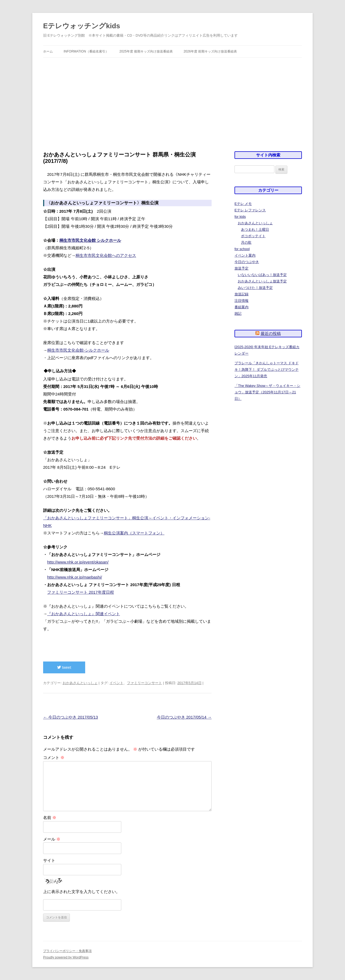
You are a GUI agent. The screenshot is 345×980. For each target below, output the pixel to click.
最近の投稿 (271, 333)
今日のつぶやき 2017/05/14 (184, 717)
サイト (49, 860)
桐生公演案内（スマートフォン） (134, 533)
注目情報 (241, 301)
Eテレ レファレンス (250, 210)
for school (242, 249)
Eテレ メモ (243, 204)
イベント (116, 683)
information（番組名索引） (86, 51)
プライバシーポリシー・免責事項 (67, 951)
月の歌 (246, 242)
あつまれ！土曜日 (255, 230)
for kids (240, 217)
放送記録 (241, 294)
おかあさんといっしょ (80, 683)
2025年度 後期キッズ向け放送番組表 (146, 51)
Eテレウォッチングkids (82, 26)
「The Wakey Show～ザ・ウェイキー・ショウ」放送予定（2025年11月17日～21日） (267, 392)
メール (52, 839)
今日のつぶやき (247, 262)
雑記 (238, 314)
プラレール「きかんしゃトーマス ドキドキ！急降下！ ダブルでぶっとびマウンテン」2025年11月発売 (267, 370)
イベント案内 (245, 255)
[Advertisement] (172, 98)
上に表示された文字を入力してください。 (82, 892)
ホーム (48, 51)
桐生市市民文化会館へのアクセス (106, 255)
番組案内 (241, 307)
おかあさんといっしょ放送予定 (262, 281)
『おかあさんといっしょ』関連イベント (84, 614)
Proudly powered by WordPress (66, 957)
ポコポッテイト (253, 236)
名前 (50, 818)
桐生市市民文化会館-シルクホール (78, 350)
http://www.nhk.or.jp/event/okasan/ (78, 562)
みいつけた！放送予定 (255, 288)
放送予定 (241, 268)
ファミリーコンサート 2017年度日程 (81, 592)
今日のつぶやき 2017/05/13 (70, 717)
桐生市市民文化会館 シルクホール (90, 240)
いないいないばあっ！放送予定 (262, 275)
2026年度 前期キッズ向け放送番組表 (210, 51)
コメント (54, 757)
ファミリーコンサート (144, 683)
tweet (64, 667)
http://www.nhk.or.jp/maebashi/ (75, 577)
